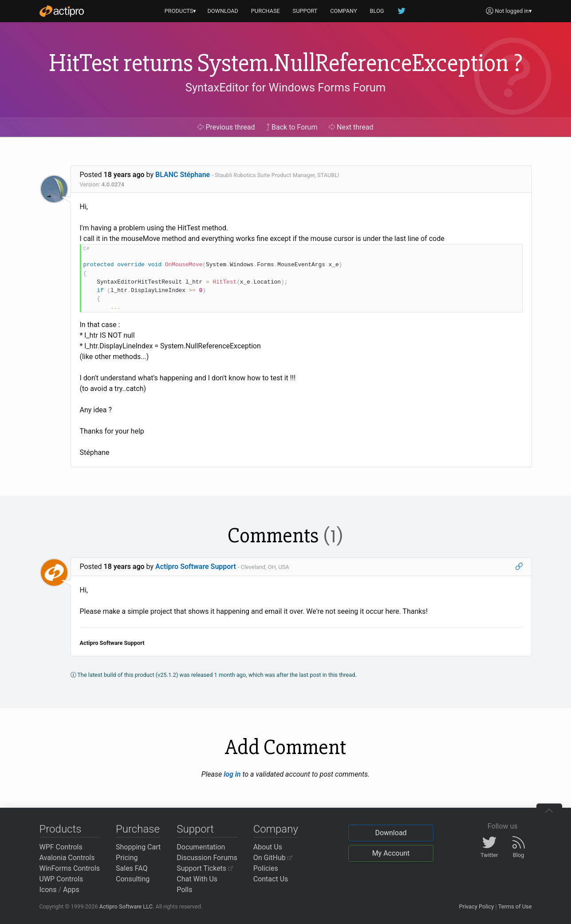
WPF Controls (61, 847)
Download (391, 833)
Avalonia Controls (67, 858)
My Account (391, 853)
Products (61, 829)
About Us (268, 847)
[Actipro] (62, 11)
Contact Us (271, 879)
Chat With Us (197, 879)
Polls (184, 890)
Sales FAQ (132, 868)
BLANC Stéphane (183, 175)
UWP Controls (61, 879)
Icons (48, 890)
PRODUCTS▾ (181, 11)
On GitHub (273, 858)
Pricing (127, 858)
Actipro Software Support (196, 567)
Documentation (201, 847)
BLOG (377, 11)
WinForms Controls (70, 868)
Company (276, 829)
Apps (71, 890)
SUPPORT (305, 11)
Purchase (138, 829)
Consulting (133, 879)
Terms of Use (515, 906)
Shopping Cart (138, 847)
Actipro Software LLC (126, 906)
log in (232, 774)
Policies (266, 868)
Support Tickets (205, 868)
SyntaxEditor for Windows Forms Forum (285, 87)
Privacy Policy (476, 906)
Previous (226, 127)
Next (351, 127)
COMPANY (344, 11)
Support (195, 829)
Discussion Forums (207, 858)
